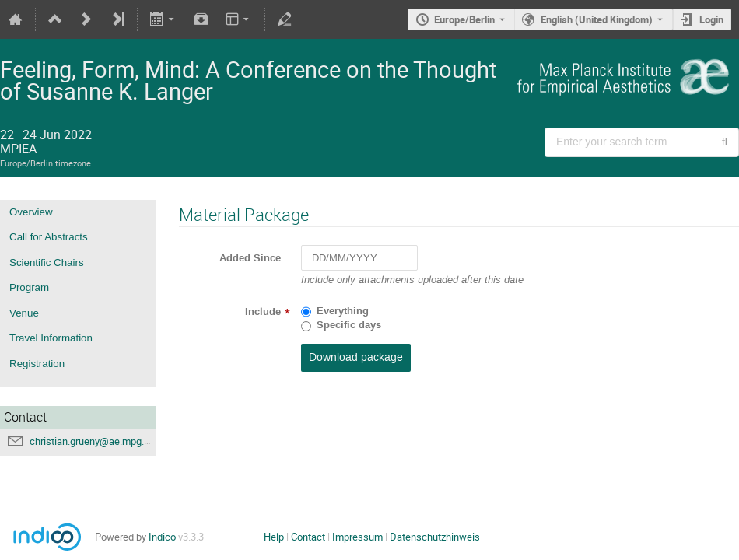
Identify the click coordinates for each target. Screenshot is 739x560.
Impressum (357, 537)
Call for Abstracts (49, 237)
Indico (162, 537)
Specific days (349, 325)
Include (263, 312)
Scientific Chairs (47, 262)
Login (711, 19)
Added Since (250, 258)
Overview (31, 212)
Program (29, 287)
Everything (343, 311)
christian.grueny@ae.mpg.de (92, 441)
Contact (308, 537)
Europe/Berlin (464, 19)
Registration (37, 364)
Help (274, 537)
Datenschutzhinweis (435, 537)
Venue (24, 313)
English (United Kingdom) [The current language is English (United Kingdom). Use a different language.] (597, 19)
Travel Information (51, 338)
